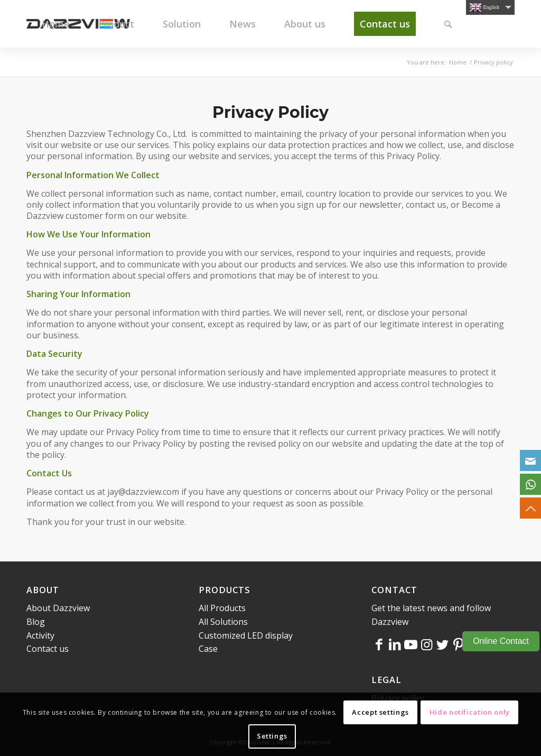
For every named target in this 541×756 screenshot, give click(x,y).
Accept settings (380, 712)
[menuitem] (56, 24)
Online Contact (501, 641)
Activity (40, 635)
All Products (222, 608)
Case (208, 649)
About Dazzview (58, 608)
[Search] (448, 24)
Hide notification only (470, 712)
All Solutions (223, 622)
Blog (36, 622)
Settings (272, 736)
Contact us (48, 649)
